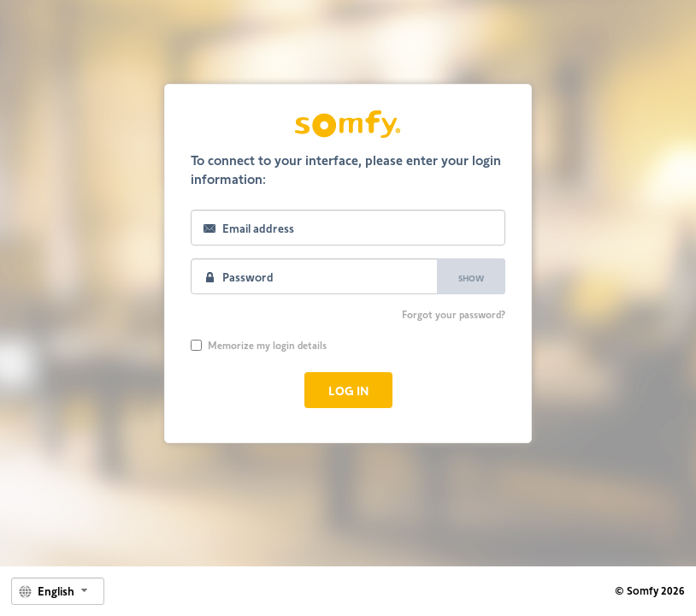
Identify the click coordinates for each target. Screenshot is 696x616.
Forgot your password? (454, 314)
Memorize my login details (259, 345)
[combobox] (58, 591)
